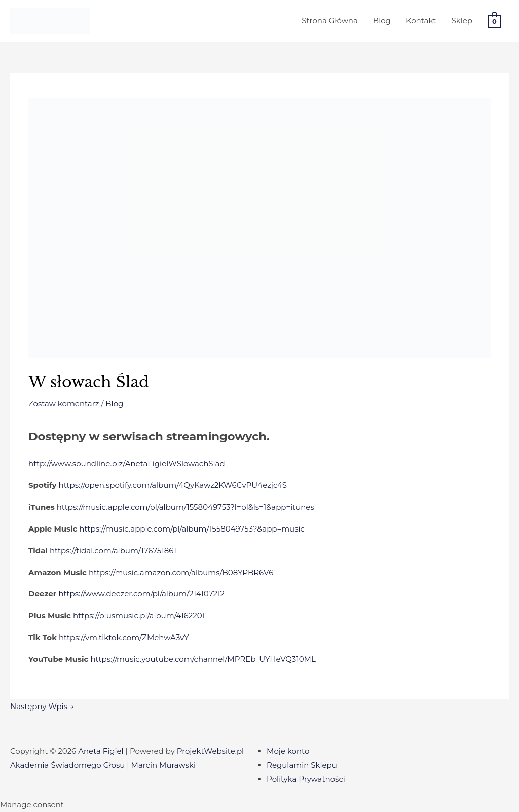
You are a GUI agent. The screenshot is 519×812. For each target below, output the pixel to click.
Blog (382, 21)
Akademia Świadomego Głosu (67, 765)
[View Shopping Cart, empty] (494, 21)
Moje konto (288, 751)
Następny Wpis (42, 706)
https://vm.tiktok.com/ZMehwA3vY (124, 637)
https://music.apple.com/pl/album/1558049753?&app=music (192, 529)
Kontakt (421, 21)
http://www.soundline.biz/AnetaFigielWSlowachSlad (127, 463)
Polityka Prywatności (306, 779)
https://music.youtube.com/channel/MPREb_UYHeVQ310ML (203, 659)
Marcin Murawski (163, 765)
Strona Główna (330, 21)
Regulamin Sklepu (302, 765)
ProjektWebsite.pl (210, 751)
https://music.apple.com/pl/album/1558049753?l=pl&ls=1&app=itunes (186, 507)
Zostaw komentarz (64, 403)
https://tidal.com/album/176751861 (113, 551)
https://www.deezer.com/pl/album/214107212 (141, 594)
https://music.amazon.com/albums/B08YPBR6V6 (181, 572)
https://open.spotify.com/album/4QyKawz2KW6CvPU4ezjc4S (173, 485)
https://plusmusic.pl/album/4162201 (139, 615)
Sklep (461, 21)
